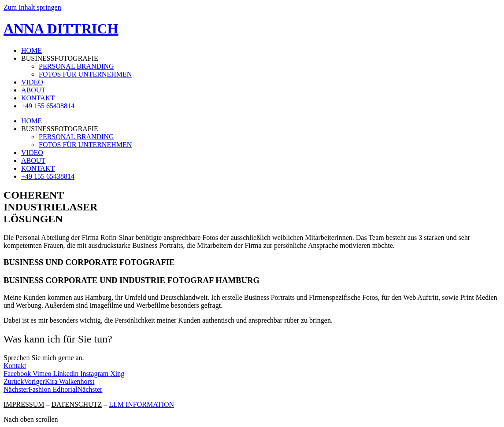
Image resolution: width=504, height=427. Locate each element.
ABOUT (33, 90)
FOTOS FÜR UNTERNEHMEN (85, 74)
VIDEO (32, 82)
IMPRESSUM (24, 404)
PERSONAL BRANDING (76, 66)
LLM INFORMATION (141, 404)
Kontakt (15, 366)
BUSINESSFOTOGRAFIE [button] (60, 58)
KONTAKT (38, 98)
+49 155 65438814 (48, 106)
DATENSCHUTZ (76, 404)
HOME (31, 50)
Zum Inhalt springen (32, 7)
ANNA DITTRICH (61, 29)
